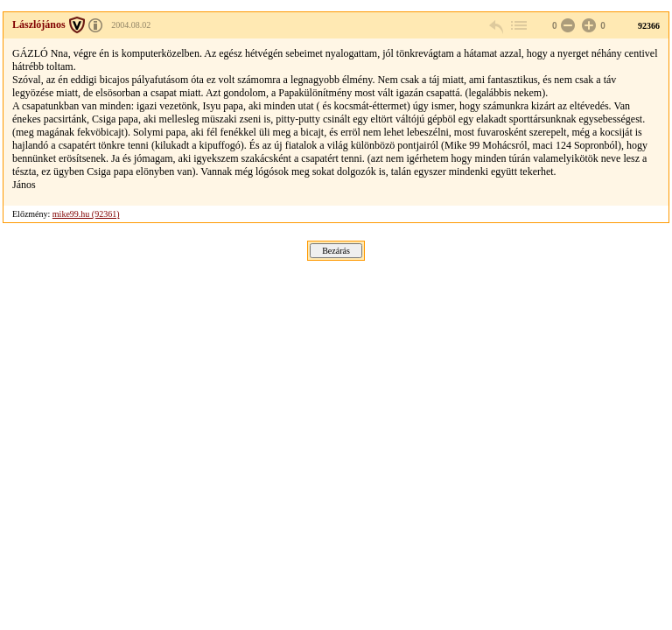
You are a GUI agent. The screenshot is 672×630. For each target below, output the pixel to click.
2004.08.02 (131, 25)
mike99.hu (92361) (86, 214)
